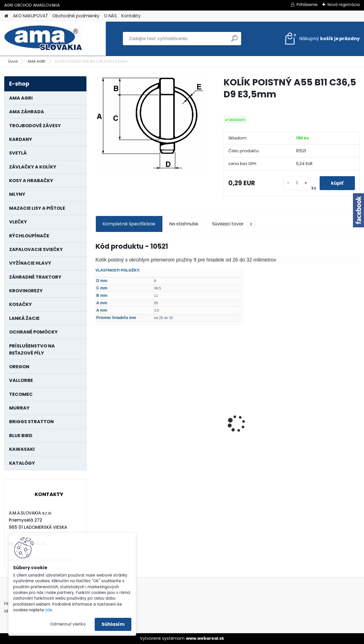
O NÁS (110, 16)
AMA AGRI (36, 61)
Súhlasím (113, 624)
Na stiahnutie (184, 224)
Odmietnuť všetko (68, 624)
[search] (234, 41)
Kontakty (131, 16)
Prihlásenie (307, 5)
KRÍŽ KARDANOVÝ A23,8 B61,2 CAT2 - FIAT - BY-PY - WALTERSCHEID (194, 385)
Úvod (13, 61)
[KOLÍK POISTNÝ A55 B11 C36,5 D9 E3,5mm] (150, 123)
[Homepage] (6, 16)
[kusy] (297, 183)
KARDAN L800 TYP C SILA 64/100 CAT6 (260, 418)
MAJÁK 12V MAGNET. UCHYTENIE (122, 421)
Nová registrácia (344, 5)
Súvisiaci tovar (234, 224)
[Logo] (43, 39)
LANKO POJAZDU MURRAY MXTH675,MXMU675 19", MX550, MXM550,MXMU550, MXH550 (328, 419)
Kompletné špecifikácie (129, 224)
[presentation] (98, 414)
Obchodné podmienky (76, 16)
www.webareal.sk (205, 638)
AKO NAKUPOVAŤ (30, 16)
